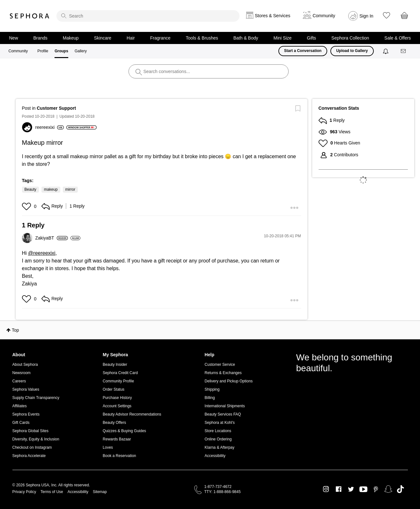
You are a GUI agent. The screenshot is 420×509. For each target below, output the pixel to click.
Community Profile (118, 381)
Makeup (71, 38)
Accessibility (215, 456)
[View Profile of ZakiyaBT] (52, 238)
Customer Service (220, 365)
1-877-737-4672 (218, 487)
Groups (61, 51)
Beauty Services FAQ (223, 414)
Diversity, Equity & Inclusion (36, 439)
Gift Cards (21, 423)
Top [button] (15, 330)
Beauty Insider (115, 365)
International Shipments (225, 406)
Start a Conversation (303, 51)
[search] (148, 16)
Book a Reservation (119, 456)
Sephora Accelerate (29, 456)
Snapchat (388, 489)
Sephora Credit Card (120, 373)
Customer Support (56, 108)
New (14, 38)
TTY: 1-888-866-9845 (223, 492)
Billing (210, 398)
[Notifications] (386, 51)
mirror (70, 189)
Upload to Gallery (352, 51)
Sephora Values (26, 389)
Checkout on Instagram (32, 447)
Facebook (339, 489)
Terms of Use (52, 492)
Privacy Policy (24, 492)
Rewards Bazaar (117, 439)
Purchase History (117, 398)
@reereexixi (42, 253)
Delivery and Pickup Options (229, 381)
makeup (51, 189)
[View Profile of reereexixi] (50, 127)
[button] (27, 206)
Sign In (366, 16)
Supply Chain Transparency (36, 398)
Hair (131, 38)
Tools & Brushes (202, 38)
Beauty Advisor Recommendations (132, 414)
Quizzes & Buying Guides (124, 431)
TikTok (400, 489)
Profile (43, 51)
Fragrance (160, 38)
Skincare (103, 38)
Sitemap (100, 492)
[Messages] (404, 51)
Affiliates (20, 406)
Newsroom (22, 373)
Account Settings (117, 406)
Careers (19, 381)
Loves (108, 447)
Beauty (30, 189)
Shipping (212, 389)
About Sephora (25, 365)
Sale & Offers (398, 38)
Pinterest (376, 489)
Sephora (30, 16)
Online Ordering (218, 439)
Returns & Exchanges (223, 373)
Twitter (351, 489)
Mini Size (283, 38)
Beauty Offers (114, 423)
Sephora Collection (350, 38)
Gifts (311, 38)
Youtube (363, 490)
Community (18, 51)
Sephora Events (26, 414)
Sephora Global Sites (30, 431)
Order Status (114, 389)
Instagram (326, 489)
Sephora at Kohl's (220, 423)
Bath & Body (246, 38)
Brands (41, 38)
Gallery (81, 51)
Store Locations (218, 431)
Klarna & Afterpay (220, 447)
